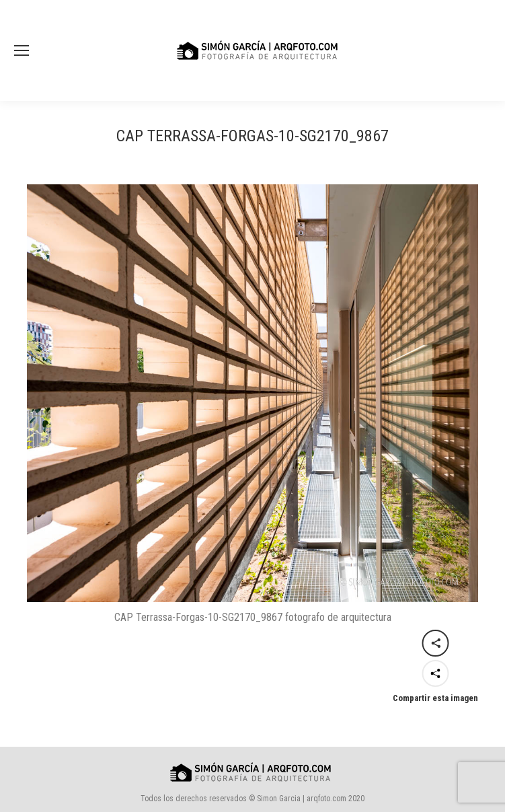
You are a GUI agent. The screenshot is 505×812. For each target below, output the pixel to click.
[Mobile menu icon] (22, 50)
